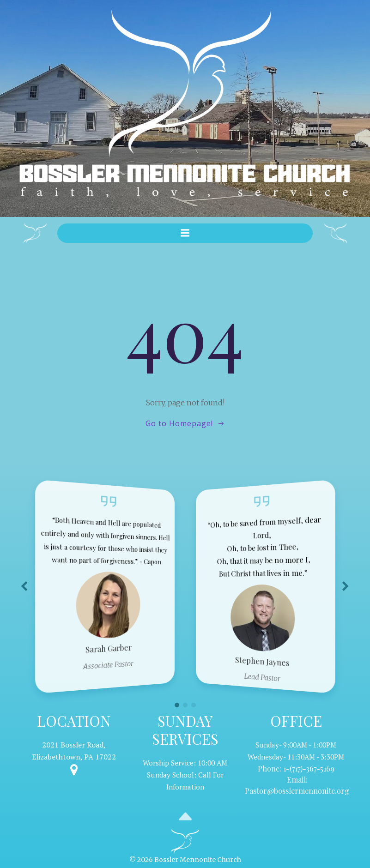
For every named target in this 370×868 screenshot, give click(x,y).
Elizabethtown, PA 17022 (74, 755)
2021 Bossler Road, (74, 743)
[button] (177, 704)
